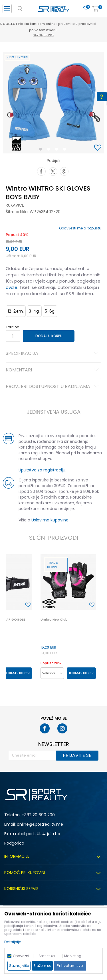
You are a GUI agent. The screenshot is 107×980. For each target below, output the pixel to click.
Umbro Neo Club (54, 619)
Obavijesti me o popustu (80, 228)
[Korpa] (96, 9)
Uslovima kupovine (50, 520)
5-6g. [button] (50, 311)
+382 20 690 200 (38, 815)
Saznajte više (54, 35)
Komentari (53, 370)
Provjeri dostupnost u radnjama (53, 387)
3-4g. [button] (34, 311)
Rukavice (15, 205)
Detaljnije (13, 942)
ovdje (12, 287)
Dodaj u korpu (49, 336)
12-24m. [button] (16, 311)
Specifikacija (53, 354)
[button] (98, 148)
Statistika (47, 956)
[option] (53, 103)
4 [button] (66, 150)
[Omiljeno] (86, 8)
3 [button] (58, 150)
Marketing (73, 956)
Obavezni (21, 956)
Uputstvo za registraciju (42, 470)
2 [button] (50, 150)
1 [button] (42, 150)
